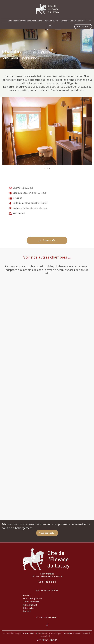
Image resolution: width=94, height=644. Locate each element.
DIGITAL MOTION (30, 633)
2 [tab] (47, 168)
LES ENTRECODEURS (71, 633)
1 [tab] (45, 168)
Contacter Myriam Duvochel (73, 21)
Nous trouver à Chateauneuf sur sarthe (25, 21)
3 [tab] (49, 168)
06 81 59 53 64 (51, 21)
